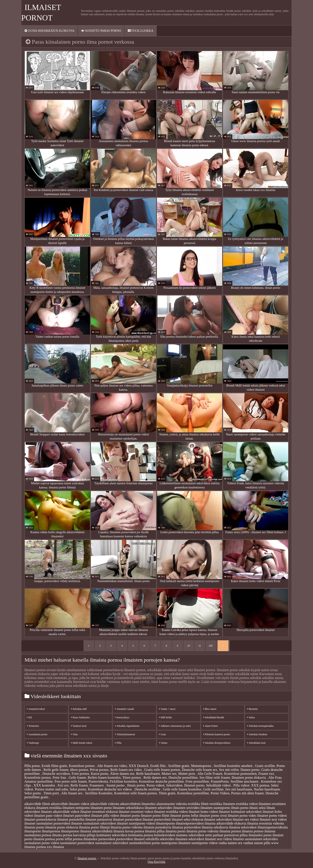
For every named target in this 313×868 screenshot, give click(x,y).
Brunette (252, 709)
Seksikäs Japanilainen (127, 726)
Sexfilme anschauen (245, 781)
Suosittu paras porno (101, 31)
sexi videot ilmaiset (230, 839)
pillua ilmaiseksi (251, 835)
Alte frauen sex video (112, 766)
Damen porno (250, 770)
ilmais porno (240, 808)
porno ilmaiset (273, 835)
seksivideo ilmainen (174, 839)
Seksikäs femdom (257, 734)
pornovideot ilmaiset (130, 839)
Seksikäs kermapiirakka (260, 726)
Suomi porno (116, 785)
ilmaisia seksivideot (243, 827)
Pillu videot (241, 785)
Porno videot (155, 785)
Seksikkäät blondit (214, 717)
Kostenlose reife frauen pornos (136, 793)
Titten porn (52, 793)
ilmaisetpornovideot (190, 823)
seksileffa (152, 839)
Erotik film (158, 766)
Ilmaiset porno (194, 785)
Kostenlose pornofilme (193, 793)
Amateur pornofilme (39, 781)
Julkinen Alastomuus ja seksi (175, 726)
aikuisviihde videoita (105, 804)
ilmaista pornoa (230, 831)
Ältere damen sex (122, 774)
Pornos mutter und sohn (51, 789)
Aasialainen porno (37, 734)
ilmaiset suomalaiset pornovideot (47, 823)
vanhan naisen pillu (257, 843)
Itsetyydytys (122, 717)
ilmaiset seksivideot (218, 819)
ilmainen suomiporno (215, 808)
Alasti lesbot (211, 726)
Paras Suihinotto (80, 717)
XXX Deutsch (139, 766)
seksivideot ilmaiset (202, 839)
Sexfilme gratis (179, 766)
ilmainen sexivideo (186, 808)
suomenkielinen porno (144, 843)
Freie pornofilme (197, 781)
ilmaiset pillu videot (105, 816)
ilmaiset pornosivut (99, 819)
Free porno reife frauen (71, 781)
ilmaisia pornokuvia (157, 827)
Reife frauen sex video (126, 770)
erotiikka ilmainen (222, 804)
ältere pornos (79, 770)
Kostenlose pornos (82, 766)
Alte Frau (275, 778)
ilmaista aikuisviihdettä (96, 831)
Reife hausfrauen (148, 774)
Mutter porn (187, 774)
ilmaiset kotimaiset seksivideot (240, 812)
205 (211, 646)
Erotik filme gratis (54, 766)
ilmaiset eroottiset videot (136, 812)
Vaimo (163, 743)
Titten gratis (167, 793)
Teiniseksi (33, 726)
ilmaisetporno (165, 823)
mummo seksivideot (190, 835)
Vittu (74, 734)
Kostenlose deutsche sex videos (110, 789)
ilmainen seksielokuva (128, 808)
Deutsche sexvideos (56, 774)
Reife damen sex (155, 778)
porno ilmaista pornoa (40, 839)
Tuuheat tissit (79, 726)
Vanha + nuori (167, 709)
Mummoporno (201, 766)
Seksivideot (174, 785)
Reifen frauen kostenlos (104, 778)
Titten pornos (132, 778)
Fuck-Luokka (141, 31)
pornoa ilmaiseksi (85, 839)
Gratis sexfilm (265, 766)
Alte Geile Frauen (210, 774)
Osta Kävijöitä (156, 862)
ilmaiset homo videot (203, 812)
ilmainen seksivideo (158, 808)
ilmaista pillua (155, 831)
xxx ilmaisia (55, 847)
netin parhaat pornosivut (222, 835)
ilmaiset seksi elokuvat (188, 819)
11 (200, 646)
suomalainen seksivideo (261, 839)
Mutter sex (169, 774)
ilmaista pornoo (253, 831)
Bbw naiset (210, 709)
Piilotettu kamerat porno (217, 734)
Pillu (118, 743)
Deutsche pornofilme (183, 778)
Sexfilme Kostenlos (99, 793)
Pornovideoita (98, 781)
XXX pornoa (260, 785)
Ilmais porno (136, 785)
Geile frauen (77, 778)
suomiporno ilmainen (176, 843)
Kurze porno (100, 774)
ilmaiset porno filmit (155, 816)
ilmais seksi (257, 808)
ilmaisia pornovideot (186, 827)
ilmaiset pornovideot (127, 819)
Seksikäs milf (79, 709)
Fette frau (60, 778)
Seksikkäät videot (219, 785)
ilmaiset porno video (242, 816)
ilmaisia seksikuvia (215, 827)
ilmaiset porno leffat (184, 816)
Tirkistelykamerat (125, 734)
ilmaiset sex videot (246, 819)
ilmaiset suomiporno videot (136, 823)
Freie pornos (80, 774)
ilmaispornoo (70, 831)
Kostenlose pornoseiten (240, 774)
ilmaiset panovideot (77, 816)
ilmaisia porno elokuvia (62, 827)
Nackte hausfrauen (267, 789)
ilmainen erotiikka (49, 808)
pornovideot (107, 839)
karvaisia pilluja (84, 835)
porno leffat (64, 839)
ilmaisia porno (34, 827)
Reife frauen (79, 785)
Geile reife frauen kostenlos (182, 789)
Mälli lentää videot (82, 743)
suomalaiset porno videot (42, 843)
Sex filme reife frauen (215, 778)
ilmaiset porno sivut (213, 816)
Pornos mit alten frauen (248, 793)
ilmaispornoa (51, 831)
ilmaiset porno (130, 816)
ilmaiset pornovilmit (157, 819)
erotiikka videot (247, 804)
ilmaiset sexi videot (273, 819)
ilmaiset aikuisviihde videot (60, 812)
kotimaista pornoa (141, 835)
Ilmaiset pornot (87, 858)
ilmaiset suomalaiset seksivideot (94, 823)
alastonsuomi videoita (171, 804)
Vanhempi (33, 743)
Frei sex (63, 785)
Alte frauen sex (72, 793)
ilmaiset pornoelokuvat (40, 819)
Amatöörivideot (36, 709)
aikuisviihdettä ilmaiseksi (138, 804)
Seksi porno (78, 789)
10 (189, 646)
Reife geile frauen (56, 770)
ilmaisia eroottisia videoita (266, 823)
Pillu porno (32, 766)
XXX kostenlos (45, 785)
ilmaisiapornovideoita (273, 827)
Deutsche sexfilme (148, 789)
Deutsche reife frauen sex (200, 770)
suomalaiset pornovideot (77, 843)
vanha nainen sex (230, 843)
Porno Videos (220, 793)
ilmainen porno (101, 808)
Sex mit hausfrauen (239, 789)
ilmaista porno (176, 831)
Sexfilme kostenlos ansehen (233, 766)
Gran (162, 734)
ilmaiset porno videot (272, 816)
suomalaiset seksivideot (112, 843)
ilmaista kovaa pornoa (129, 831)
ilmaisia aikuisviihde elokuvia (225, 823)
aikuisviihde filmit (37, 804)
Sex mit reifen (229, 770)
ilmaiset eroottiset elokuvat (99, 812)
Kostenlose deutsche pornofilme (161, 781)
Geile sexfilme (213, 789)
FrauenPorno (220, 781)
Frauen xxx (266, 774)
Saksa (251, 717)
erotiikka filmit (198, 804)
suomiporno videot (204, 843)
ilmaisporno (33, 831)
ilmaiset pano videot (48, 816)
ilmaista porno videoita (203, 831)
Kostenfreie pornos (38, 778)
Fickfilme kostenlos (124, 781)
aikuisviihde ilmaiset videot (70, 804)
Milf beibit (166, 717)
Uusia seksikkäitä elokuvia (49, 31)
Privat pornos (99, 770)
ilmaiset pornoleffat (71, 819)
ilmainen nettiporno (76, 808)
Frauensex (97, 785)
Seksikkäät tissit (256, 743)
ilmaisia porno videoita (127, 827)
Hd (29, 717)
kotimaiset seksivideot (112, 835)
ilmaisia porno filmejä (94, 827)
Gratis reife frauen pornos (162, 770)
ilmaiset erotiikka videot (171, 812)
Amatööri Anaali (124, 709)
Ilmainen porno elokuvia (249, 778)
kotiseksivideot (165, 835)
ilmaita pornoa (62, 835)
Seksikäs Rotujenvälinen (217, 743)
